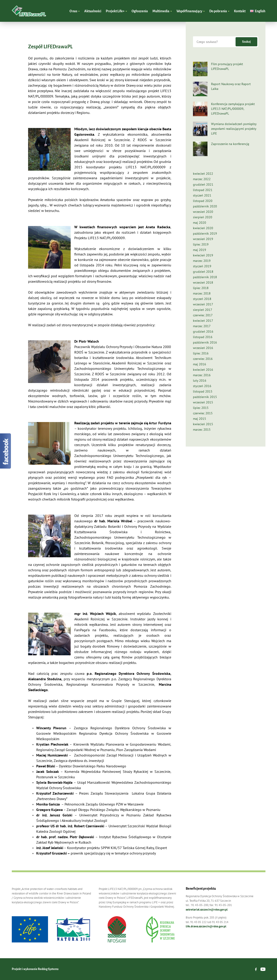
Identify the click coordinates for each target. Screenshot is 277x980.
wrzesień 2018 (203, 282)
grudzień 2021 (203, 184)
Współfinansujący (190, 11)
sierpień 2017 (203, 310)
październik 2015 (205, 397)
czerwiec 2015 (203, 413)
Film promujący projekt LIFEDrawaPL (227, 66)
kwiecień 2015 (203, 424)
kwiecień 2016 (203, 370)
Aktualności (93, 11)
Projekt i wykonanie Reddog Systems (35, 969)
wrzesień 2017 (203, 304)
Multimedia (161, 11)
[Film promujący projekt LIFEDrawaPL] (200, 69)
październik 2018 (205, 277)
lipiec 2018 (201, 288)
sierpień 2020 (203, 217)
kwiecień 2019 (203, 255)
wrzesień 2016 (203, 348)
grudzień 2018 (203, 272)
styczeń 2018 (202, 299)
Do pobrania (218, 11)
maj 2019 (200, 250)
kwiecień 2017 (203, 321)
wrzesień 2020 (203, 212)
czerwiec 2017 (203, 315)
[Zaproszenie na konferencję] (200, 149)
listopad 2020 (203, 201)
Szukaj (246, 42)
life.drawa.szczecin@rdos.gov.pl (206, 926)
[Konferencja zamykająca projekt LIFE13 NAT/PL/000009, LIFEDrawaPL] (200, 109)
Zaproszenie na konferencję (230, 144)
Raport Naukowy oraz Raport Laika (231, 86)
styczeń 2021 (202, 195)
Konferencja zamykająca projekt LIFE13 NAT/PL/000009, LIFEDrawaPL (233, 109)
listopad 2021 (203, 190)
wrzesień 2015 (203, 402)
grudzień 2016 (203, 332)
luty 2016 (200, 381)
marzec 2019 (202, 261)
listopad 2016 (203, 337)
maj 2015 (200, 419)
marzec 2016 (202, 375)
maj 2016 (200, 364)
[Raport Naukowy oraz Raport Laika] (200, 89)
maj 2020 (200, 223)
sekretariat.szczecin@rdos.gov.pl (207, 910)
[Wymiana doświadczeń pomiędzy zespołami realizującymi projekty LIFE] (200, 129)
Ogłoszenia (140, 11)
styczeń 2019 (202, 266)
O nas (74, 11)
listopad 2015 (203, 391)
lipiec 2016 (201, 353)
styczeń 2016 (202, 386)
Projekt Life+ (115, 11)
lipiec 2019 (201, 244)
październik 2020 (205, 206)
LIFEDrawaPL (29, 11)
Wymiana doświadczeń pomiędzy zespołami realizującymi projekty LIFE (234, 129)
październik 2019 (205, 233)
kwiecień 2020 (203, 228)
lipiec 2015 (201, 408)
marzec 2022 (202, 179)
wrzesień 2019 (203, 239)
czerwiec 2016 (203, 359)
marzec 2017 (202, 326)
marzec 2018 (202, 293)
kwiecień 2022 (203, 174)
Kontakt (240, 11)
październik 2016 (205, 342)
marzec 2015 (202, 430)
